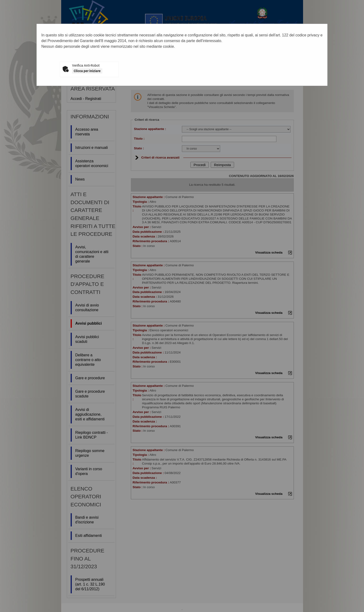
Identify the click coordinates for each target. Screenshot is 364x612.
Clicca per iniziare (87, 71)
